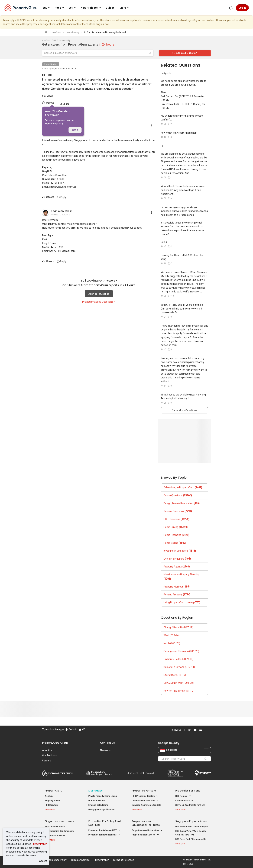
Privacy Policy (39, 844)
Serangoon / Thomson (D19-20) (181, 651)
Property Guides (53, 801)
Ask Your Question (99, 294)
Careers (47, 761)
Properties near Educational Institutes (146, 823)
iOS (82, 729)
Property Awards (99, 773)
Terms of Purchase (123, 860)
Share (65, 104)
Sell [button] (73, 8)
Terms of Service (80, 860)
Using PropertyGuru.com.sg (182, 602)
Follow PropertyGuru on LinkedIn (201, 730)
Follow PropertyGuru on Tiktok (209, 730)
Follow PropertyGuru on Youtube (195, 730)
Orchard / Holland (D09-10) (178, 659)
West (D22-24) (172, 635)
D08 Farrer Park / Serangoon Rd (191, 839)
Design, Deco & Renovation (182, 503)
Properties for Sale (144, 791)
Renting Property (177, 595)
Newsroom (106, 750)
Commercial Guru (57, 773)
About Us (47, 750)
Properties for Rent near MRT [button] (104, 835)
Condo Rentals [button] (184, 801)
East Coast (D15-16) (175, 675)
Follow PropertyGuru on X (205, 730)
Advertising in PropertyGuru (183, 487)
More (125, 8)
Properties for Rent (188, 791)
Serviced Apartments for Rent (190, 805)
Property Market (177, 587)
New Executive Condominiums (60, 831)
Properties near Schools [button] (145, 835)
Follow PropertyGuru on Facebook (184, 730)
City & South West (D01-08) (179, 683)
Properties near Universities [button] (147, 830)
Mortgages (95, 791)
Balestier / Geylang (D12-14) (179, 667)
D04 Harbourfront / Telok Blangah (192, 827)
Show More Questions (184, 410)
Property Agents (177, 567)
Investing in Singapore (180, 551)
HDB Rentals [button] (183, 796)
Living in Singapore (177, 559)
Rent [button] (60, 8)
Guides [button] (110, 8)
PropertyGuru (53, 791)
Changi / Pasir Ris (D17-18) (178, 627)
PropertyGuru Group (55, 743)
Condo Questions (178, 495)
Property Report (175, 773)
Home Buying (51, 64)
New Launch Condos (55, 827)
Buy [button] (47, 8)
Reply (62, 197)
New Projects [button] (91, 8)
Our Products (49, 755)
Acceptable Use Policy (54, 860)
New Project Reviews (55, 836)
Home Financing (176, 535)
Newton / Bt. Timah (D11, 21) (180, 691)
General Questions (178, 511)
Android (71, 729)
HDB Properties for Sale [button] (145, 796)
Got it (75, 130)
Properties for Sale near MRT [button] (104, 830)
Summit (141, 773)
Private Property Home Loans (103, 796)
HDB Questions (176, 519)
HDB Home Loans (97, 801)
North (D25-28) (172, 643)
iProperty (203, 773)
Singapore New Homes (59, 821)
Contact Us (107, 743)
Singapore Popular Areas (191, 821)
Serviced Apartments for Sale (146, 805)
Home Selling (175, 543)
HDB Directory (51, 805)
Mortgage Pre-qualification (101, 810)
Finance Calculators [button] (100, 805)
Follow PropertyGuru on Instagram (190, 730)
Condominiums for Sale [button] (145, 801)
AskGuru (49, 796)
